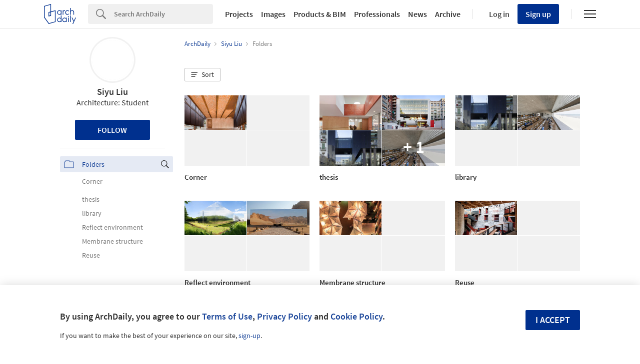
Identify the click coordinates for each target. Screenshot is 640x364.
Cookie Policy (356, 316)
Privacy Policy (284, 316)
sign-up (249, 336)
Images (273, 14)
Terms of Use (227, 316)
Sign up (538, 14)
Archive (448, 14)
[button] (202, 75)
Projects (239, 14)
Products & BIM (320, 14)
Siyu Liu (112, 92)
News (417, 14)
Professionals (377, 14)
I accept (553, 320)
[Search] (163, 14)
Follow (112, 130)
